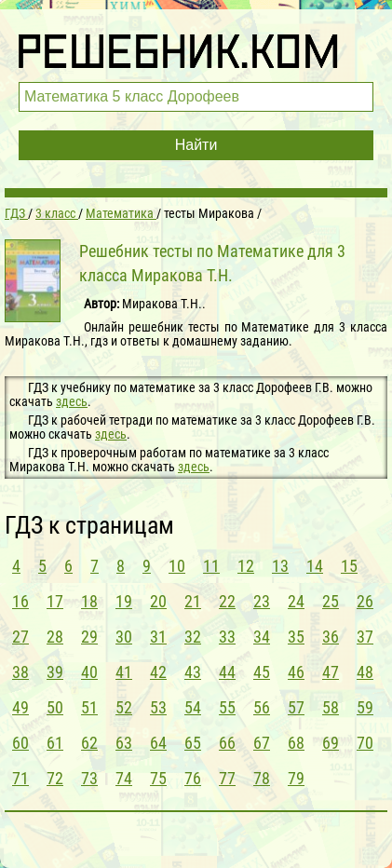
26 (365, 601)
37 (365, 637)
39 (55, 672)
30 (124, 637)
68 (296, 743)
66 (227, 743)
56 (262, 707)
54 (193, 707)
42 (158, 672)
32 (193, 637)
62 (89, 743)
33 (227, 637)
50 (55, 707)
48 (365, 672)
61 (55, 743)
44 (227, 672)
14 (315, 566)
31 (158, 637)
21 (193, 601)
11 (211, 566)
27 (20, 637)
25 (331, 601)
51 (89, 707)
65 (193, 743)
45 (262, 672)
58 (331, 707)
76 (193, 778)
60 (20, 743)
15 (349, 566)
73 (89, 778)
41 (124, 672)
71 (20, 778)
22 (227, 601)
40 (89, 672)
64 (158, 743)
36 (331, 637)
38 (20, 672)
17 (55, 601)
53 (158, 707)
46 (296, 672)
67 (262, 743)
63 (124, 743)
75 (158, 778)
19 (124, 601)
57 (296, 707)
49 (20, 707)
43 (193, 672)
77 (227, 778)
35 (296, 637)
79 (296, 778)
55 (227, 707)
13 (280, 566)
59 (365, 707)
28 (55, 637)
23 (262, 601)
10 (177, 566)
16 (20, 601)
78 (262, 778)
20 (158, 601)
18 (89, 601)
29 (89, 637)
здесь (72, 401)
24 (296, 601)
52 (124, 707)
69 (331, 743)
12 (246, 566)
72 (55, 778)
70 (365, 743)
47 (331, 672)
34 (262, 637)
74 (124, 778)
